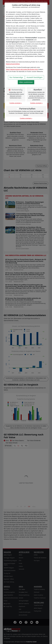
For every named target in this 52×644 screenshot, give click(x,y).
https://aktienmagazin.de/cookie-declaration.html (22, 69)
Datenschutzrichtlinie (13, 64)
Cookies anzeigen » (16, 103)
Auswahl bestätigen (34, 77)
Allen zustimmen (26, 82)
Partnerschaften (27, 109)
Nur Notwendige (16, 77)
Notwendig (17, 90)
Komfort (38, 90)
